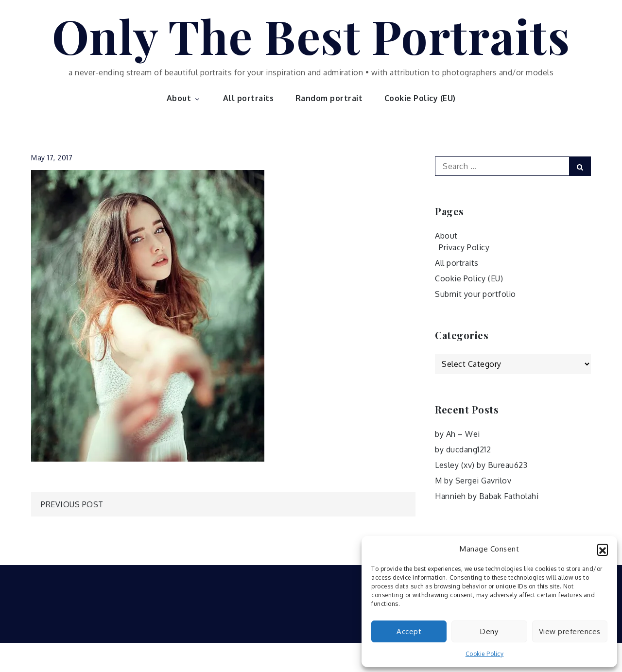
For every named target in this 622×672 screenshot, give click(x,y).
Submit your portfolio (475, 294)
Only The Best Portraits (311, 35)
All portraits (249, 98)
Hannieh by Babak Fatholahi (487, 496)
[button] (603, 549)
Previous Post (72, 504)
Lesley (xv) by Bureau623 (481, 465)
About (184, 98)
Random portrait (329, 98)
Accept (409, 631)
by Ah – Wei (458, 434)
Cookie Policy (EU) (420, 98)
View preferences (570, 631)
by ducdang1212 (463, 449)
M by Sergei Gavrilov (473, 481)
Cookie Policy (485, 654)
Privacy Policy (464, 247)
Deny (489, 631)
